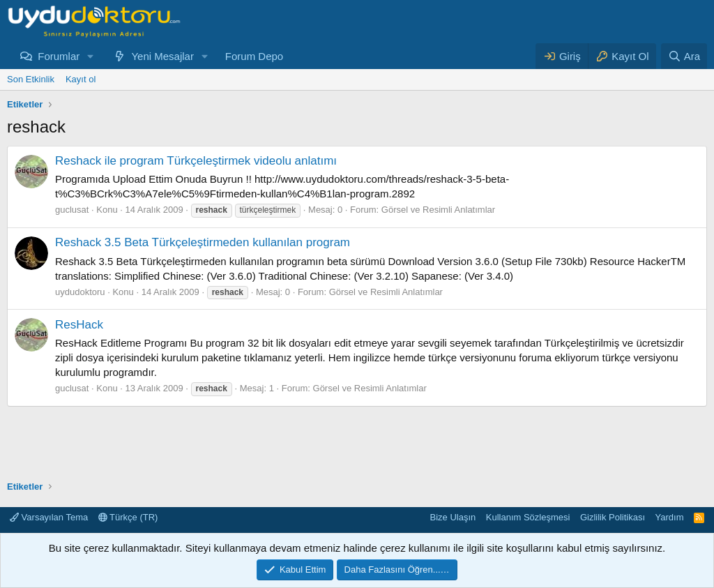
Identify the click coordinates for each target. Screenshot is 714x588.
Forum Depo (254, 56)
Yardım (670, 517)
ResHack (79, 325)
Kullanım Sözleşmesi (528, 517)
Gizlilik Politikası (613, 517)
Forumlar (59, 56)
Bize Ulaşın (453, 517)
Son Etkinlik (31, 79)
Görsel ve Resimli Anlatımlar (438, 210)
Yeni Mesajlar (162, 56)
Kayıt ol (81, 79)
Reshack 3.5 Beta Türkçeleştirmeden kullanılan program (203, 242)
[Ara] (684, 56)
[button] (91, 56)
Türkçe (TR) (128, 517)
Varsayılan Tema (49, 517)
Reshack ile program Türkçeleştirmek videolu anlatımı (196, 161)
